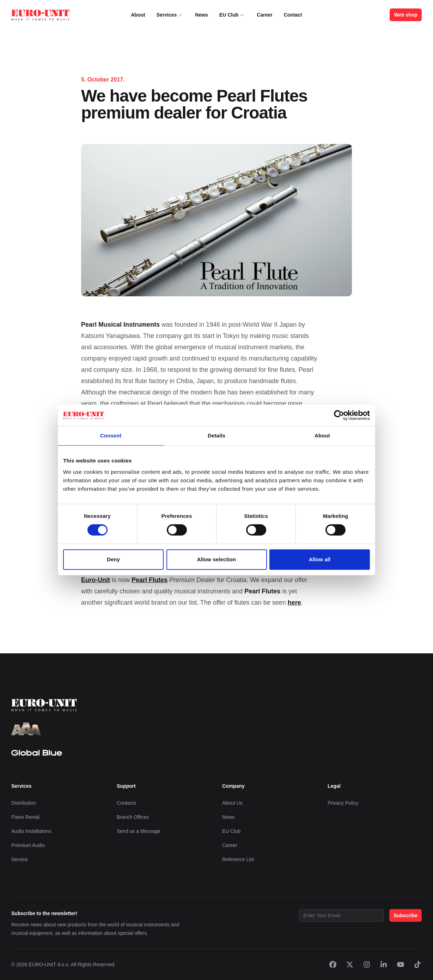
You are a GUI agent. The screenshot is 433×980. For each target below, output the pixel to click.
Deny (113, 559)
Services (170, 15)
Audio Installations (31, 831)
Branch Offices (133, 817)
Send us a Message (139, 831)
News (202, 15)
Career (264, 15)
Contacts (126, 803)
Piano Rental (25, 817)
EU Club (232, 15)
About (138, 15)
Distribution (24, 803)
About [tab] (322, 435)
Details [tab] (216, 435)
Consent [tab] (111, 435)
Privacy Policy (343, 803)
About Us (232, 803)
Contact (293, 15)
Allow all (320, 559)
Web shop (406, 15)
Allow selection (217, 559)
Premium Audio (28, 845)
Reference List (238, 859)
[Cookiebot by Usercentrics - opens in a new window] (339, 415)
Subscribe (405, 915)
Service (20, 859)
